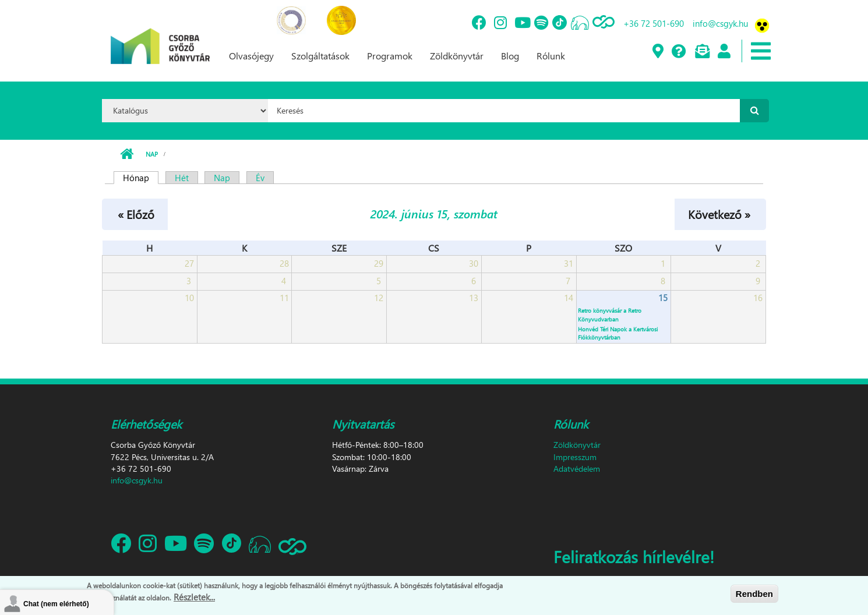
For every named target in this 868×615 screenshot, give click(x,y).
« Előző (136, 214)
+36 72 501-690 (654, 23)
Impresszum (575, 457)
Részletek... (194, 598)
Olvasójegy (251, 56)
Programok (390, 56)
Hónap (141, 178)
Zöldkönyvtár (457, 56)
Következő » (719, 214)
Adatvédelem (577, 469)
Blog (510, 56)
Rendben (754, 594)
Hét (182, 178)
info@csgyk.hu (720, 23)
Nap (152, 154)
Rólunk (551, 56)
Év (260, 178)
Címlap (127, 154)
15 (663, 298)
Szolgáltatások (320, 56)
